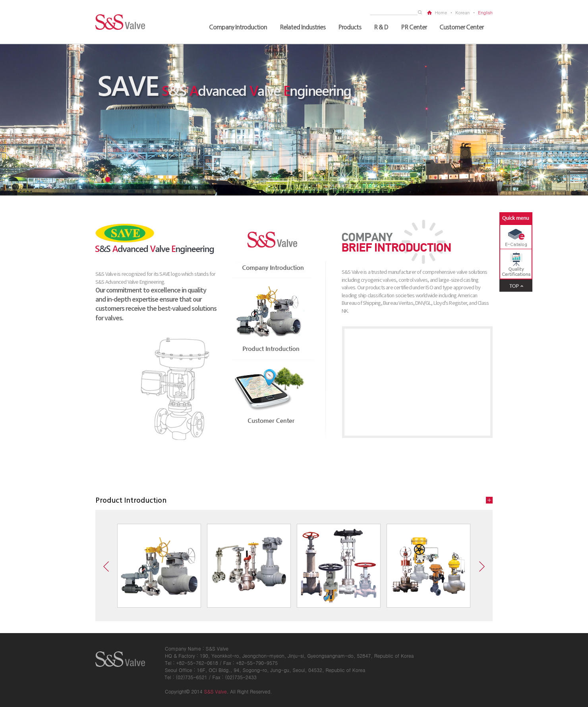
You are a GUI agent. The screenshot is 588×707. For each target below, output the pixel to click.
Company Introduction (238, 27)
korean (462, 13)
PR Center (414, 27)
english (485, 13)
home (441, 13)
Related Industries (303, 27)
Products (350, 27)
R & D (381, 27)
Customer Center (461, 27)
